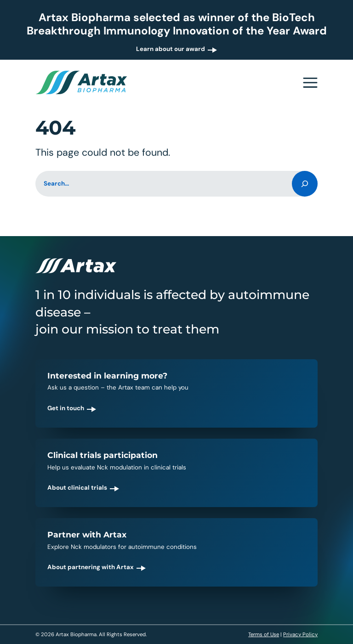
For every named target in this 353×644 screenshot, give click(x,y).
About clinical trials (77, 488)
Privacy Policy (300, 635)
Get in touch (66, 408)
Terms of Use (264, 635)
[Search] (305, 184)
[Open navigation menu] (310, 83)
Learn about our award (171, 49)
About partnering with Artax (91, 567)
